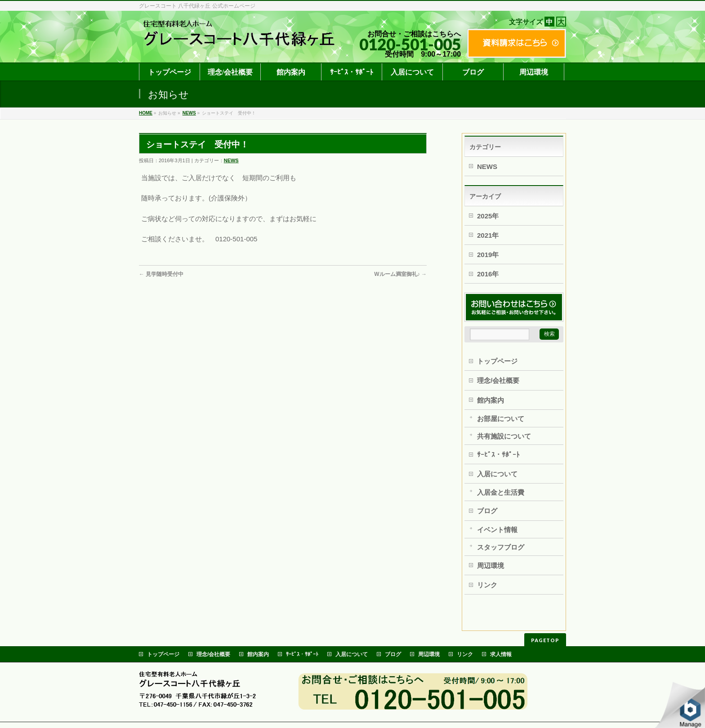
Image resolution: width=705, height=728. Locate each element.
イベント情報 (497, 530)
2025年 (488, 216)
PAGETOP (545, 640)
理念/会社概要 (498, 380)
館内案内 (491, 400)
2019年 (488, 255)
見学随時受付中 (161, 274)
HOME (146, 113)
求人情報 (501, 654)
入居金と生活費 (501, 492)
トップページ (497, 361)
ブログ (487, 511)
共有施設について (504, 436)
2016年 (488, 274)
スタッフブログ (501, 547)
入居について (497, 474)
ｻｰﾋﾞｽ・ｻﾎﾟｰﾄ (498, 455)
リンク (487, 585)
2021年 (488, 235)
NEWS (189, 113)
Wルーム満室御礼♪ (400, 274)
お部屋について (501, 419)
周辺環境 (491, 566)
